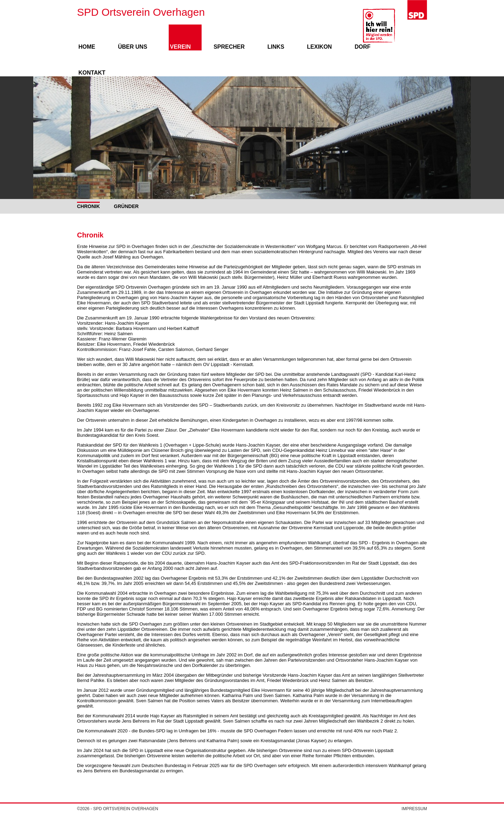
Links (276, 47)
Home (87, 47)
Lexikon (319, 47)
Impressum (414, 809)
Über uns (133, 47)
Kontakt (92, 73)
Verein (181, 47)
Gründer (126, 206)
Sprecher (229, 47)
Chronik (88, 206)
